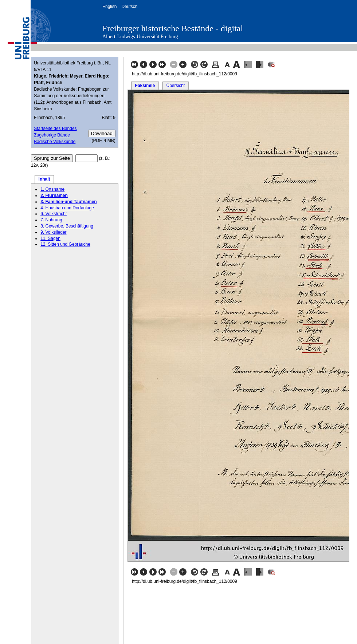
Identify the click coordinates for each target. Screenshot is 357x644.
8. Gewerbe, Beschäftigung (67, 226)
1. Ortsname (52, 189)
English (109, 7)
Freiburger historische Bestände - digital (173, 28)
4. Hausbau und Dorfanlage (67, 208)
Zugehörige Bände (52, 135)
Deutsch (129, 7)
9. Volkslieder (53, 232)
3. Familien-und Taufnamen (68, 202)
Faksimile (145, 86)
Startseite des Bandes (55, 129)
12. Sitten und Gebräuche (65, 244)
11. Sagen (50, 238)
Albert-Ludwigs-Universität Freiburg (140, 37)
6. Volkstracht (54, 214)
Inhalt (44, 179)
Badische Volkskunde (55, 142)
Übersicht (175, 86)
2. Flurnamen (54, 195)
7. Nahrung (51, 220)
